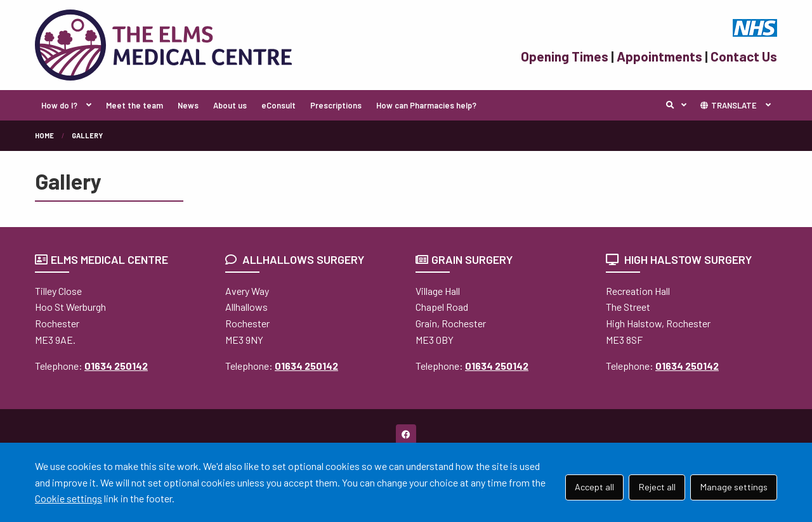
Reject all (657, 487)
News (188, 105)
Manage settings (734, 487)
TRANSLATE (728, 105)
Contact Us (744, 56)
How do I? (59, 105)
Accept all (594, 487)
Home (44, 135)
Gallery (87, 135)
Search (679, 105)
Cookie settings (69, 498)
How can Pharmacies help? (426, 105)
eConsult (278, 105)
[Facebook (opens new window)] (406, 434)
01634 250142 (116, 366)
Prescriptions (336, 105)
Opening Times (565, 56)
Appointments (659, 56)
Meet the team (134, 105)
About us (230, 105)
